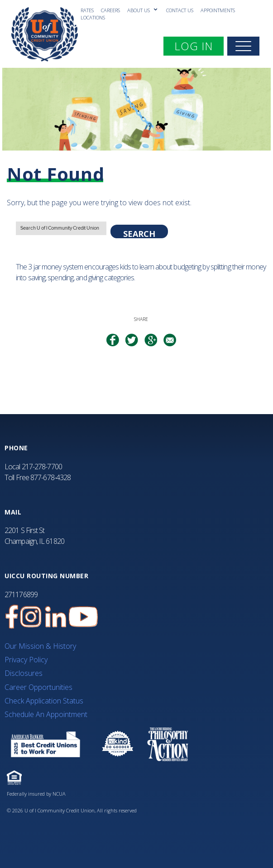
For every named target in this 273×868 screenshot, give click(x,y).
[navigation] (243, 46)
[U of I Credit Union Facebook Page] (12, 617)
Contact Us (180, 10)
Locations (93, 17)
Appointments (218, 10)
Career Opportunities (38, 687)
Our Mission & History (40, 646)
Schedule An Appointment (46, 714)
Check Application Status (44, 701)
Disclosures (24, 673)
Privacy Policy (26, 660)
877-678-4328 (50, 477)
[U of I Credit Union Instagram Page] (31, 617)
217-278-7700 (42, 467)
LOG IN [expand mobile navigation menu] (199, 46)
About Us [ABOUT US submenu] (139, 10)
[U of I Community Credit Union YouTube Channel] (83, 617)
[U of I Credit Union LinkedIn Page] (56, 617)
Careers (110, 10)
